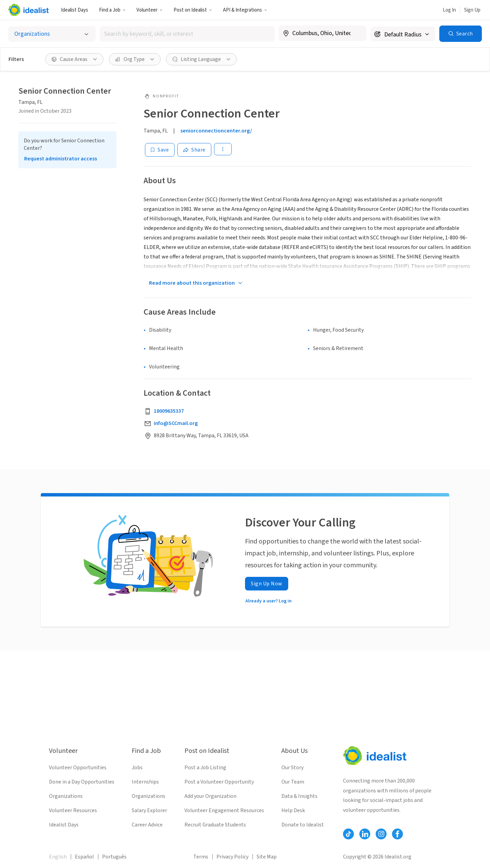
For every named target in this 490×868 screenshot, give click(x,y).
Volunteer (150, 10)
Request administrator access (61, 159)
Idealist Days (75, 10)
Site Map (267, 857)
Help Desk (293, 810)
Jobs (137, 768)
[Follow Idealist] (348, 834)
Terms (201, 857)
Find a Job (112, 10)
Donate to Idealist (303, 825)
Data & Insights (299, 796)
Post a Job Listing (205, 768)
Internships (145, 782)
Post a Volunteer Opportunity (219, 782)
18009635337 (169, 411)
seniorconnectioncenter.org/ (216, 131)
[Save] (160, 150)
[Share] (194, 150)
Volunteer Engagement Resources (224, 810)
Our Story (292, 768)
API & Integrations (245, 10)
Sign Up (472, 10)
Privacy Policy (232, 857)
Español (84, 857)
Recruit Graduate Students (215, 825)
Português (114, 857)
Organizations (66, 796)
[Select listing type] (52, 34)
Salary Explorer (149, 810)
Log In (449, 10)
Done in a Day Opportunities (82, 782)
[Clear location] (357, 33)
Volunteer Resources (73, 810)
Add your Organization (210, 796)
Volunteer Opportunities (78, 768)
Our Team (293, 782)
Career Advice (147, 825)
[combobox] (187, 34)
